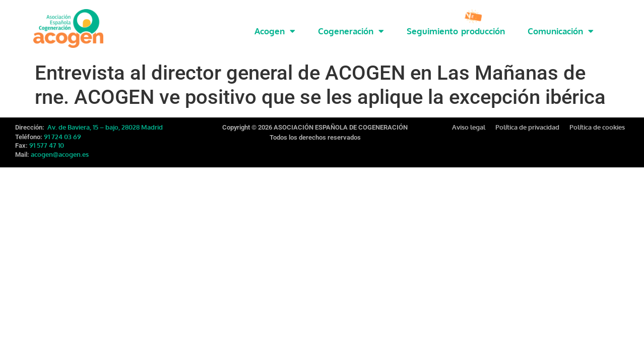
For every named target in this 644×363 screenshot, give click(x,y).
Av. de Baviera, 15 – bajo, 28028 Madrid (104, 120)
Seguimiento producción (456, 31)
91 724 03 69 (62, 130)
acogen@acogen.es (60, 148)
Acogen (275, 31)
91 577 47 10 (47, 139)
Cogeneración (351, 31)
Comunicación (561, 31)
